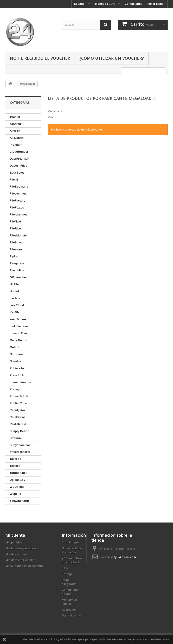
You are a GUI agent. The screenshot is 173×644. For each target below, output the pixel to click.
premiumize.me (20, 382)
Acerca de (69, 610)
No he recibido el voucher (40, 58)
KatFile (15, 312)
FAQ (65, 568)
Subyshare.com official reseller (21, 448)
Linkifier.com (19, 326)
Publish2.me (18, 403)
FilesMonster (19, 235)
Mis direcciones (16, 554)
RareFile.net (18, 417)
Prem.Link (17, 375)
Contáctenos (133, 4)
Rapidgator (17, 410)
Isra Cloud (17, 305)
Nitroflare (16, 354)
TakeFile (15, 459)
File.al (14, 180)
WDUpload (17, 487)
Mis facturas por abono (22, 548)
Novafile (15, 361)
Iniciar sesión (156, 4)
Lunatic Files (19, 333)
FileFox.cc (17, 207)
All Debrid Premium (17, 141)
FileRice (15, 228)
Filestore (16, 249)
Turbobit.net (18, 473)
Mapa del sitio (71, 615)
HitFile (14, 284)
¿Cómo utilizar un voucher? (112, 58)
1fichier (15, 117)
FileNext (15, 221)
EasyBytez (17, 173)
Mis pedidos (14, 542)
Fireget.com (18, 263)
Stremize (16, 438)
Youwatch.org (19, 501)
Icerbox (15, 298)
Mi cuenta (15, 535)
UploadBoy (17, 480)
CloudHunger (19, 152)
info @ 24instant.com (122, 557)
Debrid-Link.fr (19, 159)
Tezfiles (15, 466)
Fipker (14, 256)
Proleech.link (19, 396)
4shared (15, 124)
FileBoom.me (19, 187)
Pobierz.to (17, 368)
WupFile (15, 494)
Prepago (16, 389)
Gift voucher (18, 277)
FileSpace (17, 242)
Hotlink (15, 291)
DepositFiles (18, 166)
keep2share (18, 319)
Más (51, 117)
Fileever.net (18, 194)
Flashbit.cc (17, 270)
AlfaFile (15, 131)
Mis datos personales (20, 560)
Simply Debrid (19, 431)
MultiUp (15, 347)
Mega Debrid (18, 340)
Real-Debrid (18, 424)
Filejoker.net (18, 214)
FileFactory (17, 201)
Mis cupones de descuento (24, 566)
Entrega (67, 574)
